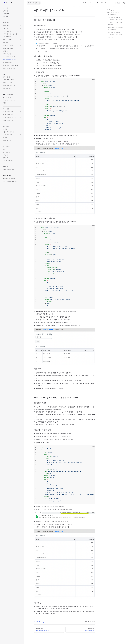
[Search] (34, 3)
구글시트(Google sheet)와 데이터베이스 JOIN (116, 27)
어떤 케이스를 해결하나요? (115, 17)
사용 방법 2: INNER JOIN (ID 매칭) (117, 22)
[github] (124, 3)
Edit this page (39, 622)
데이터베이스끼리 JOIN (113, 12)
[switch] (119, 3)
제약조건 (110, 37)
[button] (12, 8)
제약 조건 (111, 25)
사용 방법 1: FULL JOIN (116, 20)
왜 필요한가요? (112, 15)
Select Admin (9, 3)
